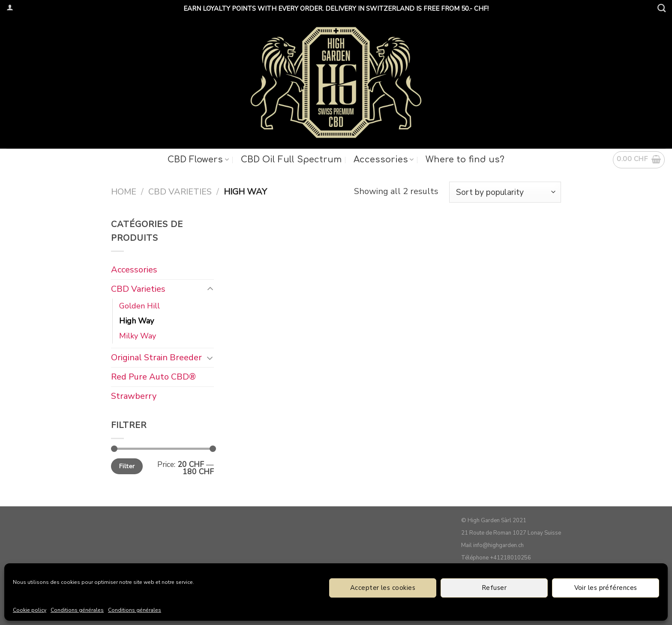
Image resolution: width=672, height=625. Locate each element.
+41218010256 (510, 558)
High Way (136, 321)
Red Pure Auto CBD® (153, 376)
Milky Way (138, 335)
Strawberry (134, 396)
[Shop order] (505, 192)
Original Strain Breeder (156, 357)
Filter (127, 466)
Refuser (494, 588)
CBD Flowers (198, 160)
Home (124, 192)
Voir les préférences (606, 588)
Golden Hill (139, 306)
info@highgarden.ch (498, 545)
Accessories (384, 160)
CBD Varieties (180, 192)
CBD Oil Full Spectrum (291, 160)
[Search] (661, 8)
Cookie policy (30, 610)
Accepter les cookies (383, 588)
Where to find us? (465, 160)
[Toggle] (210, 289)
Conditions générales (77, 610)
